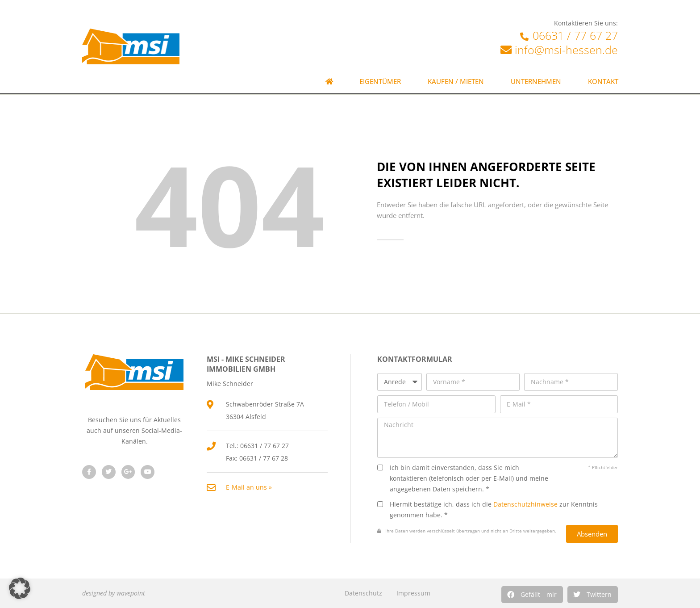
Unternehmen (536, 82)
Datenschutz (363, 593)
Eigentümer (380, 82)
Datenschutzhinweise (525, 504)
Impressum (413, 593)
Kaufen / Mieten (456, 82)
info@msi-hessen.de (566, 50)
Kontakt (603, 82)
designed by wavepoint (114, 593)
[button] (532, 595)
